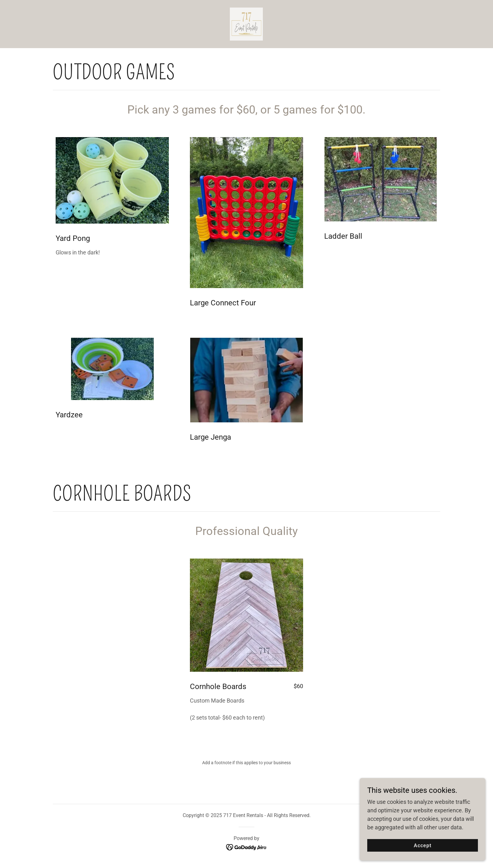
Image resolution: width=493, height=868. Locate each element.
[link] (246, 23)
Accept (423, 858)
